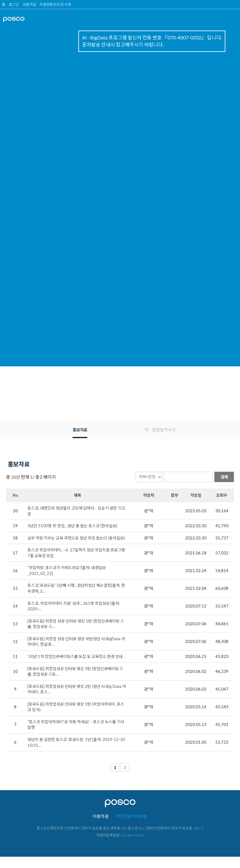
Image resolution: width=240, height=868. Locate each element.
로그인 (14, 4)
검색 (224, 477)
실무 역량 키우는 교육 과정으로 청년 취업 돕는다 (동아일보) (76, 538)
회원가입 (29, 4)
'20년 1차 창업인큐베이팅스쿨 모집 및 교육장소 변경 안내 (75, 656)
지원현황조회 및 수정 (55, 4)
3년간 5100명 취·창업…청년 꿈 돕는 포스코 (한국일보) (72, 526)
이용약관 (101, 816)
